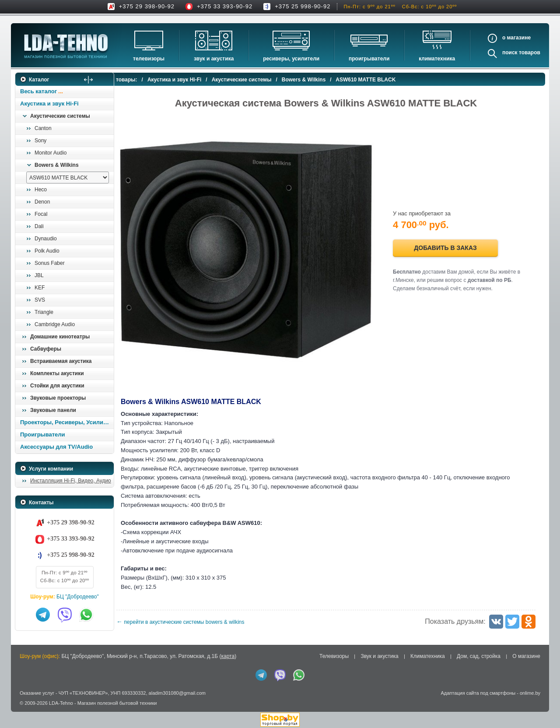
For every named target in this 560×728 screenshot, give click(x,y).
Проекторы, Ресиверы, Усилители (67, 422)
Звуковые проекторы (58, 398)
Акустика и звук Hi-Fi (49, 104)
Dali (39, 226)
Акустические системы (60, 116)
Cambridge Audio (55, 324)
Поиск (510, 53)
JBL (39, 275)
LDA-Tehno (61, 703)
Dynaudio (46, 239)
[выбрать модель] (68, 178)
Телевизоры (149, 59)
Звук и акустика (214, 59)
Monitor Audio (51, 153)
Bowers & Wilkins (57, 165)
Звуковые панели (53, 410)
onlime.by (530, 693)
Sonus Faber (50, 263)
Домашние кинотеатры (60, 337)
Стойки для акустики (57, 386)
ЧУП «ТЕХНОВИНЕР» (83, 693)
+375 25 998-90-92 (303, 6)
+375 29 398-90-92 (147, 6)
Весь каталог (38, 91)
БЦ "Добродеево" (78, 597)
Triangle (44, 312)
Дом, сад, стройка (479, 656)
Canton (43, 128)
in (23, 710)
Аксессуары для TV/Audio (56, 447)
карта (228, 656)
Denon (42, 202)
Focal (41, 214)
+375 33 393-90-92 (225, 6)
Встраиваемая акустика (61, 361)
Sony (40, 141)
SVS (40, 300)
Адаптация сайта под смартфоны (478, 693)
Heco (41, 190)
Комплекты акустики (57, 373)
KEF (40, 288)
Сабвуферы (46, 349)
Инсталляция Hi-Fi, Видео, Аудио (71, 481)
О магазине (526, 656)
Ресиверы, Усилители (291, 59)
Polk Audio (47, 251)
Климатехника (437, 59)
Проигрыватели (369, 59)
